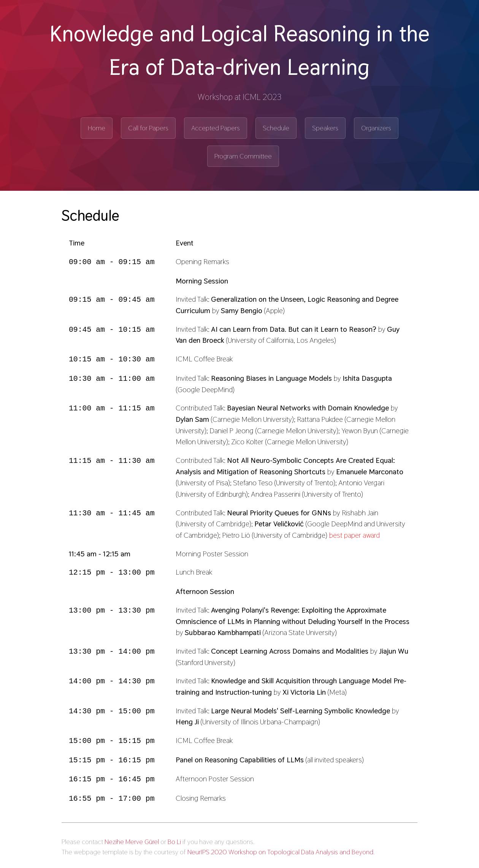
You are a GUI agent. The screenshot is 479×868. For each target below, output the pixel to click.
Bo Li (174, 839)
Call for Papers (148, 128)
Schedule (276, 128)
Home (97, 128)
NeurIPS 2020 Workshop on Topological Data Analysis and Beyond (280, 849)
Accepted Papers (216, 128)
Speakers (325, 128)
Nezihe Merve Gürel (132, 839)
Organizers (376, 128)
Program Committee (243, 156)
